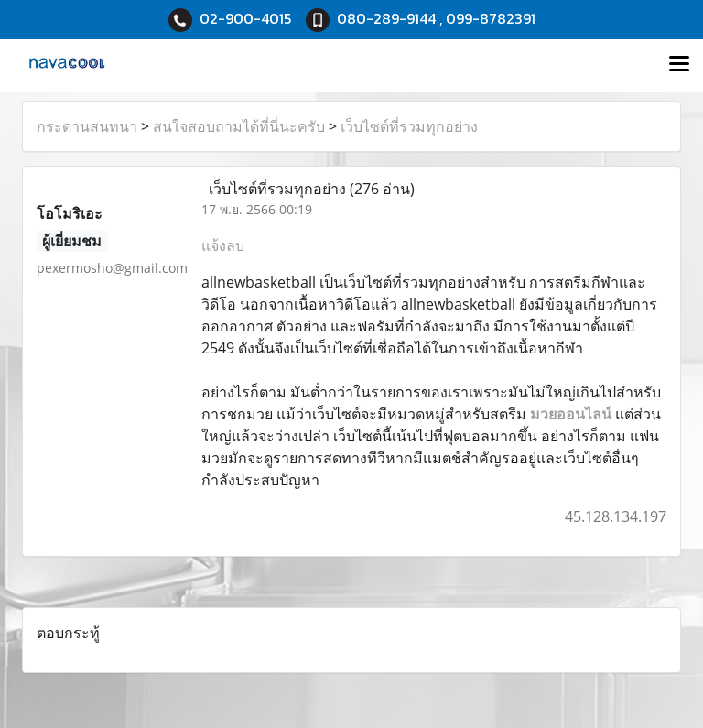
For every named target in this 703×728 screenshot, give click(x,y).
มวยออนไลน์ (571, 414)
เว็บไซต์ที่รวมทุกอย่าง (409, 126)
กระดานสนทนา (87, 126)
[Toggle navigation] (679, 65)
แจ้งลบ (223, 245)
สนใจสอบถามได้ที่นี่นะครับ (239, 126)
